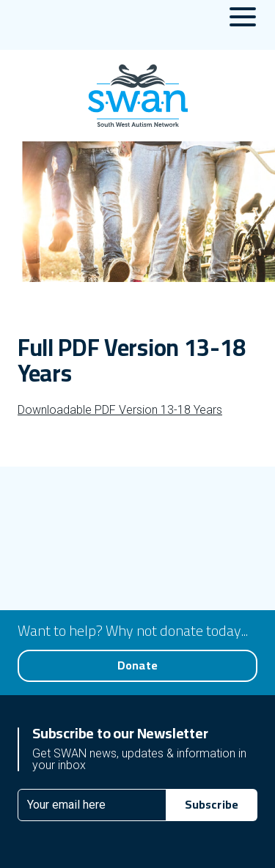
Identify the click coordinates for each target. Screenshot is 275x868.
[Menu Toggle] (243, 25)
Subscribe (212, 804)
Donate (137, 665)
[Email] (92, 805)
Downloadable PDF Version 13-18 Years (120, 410)
